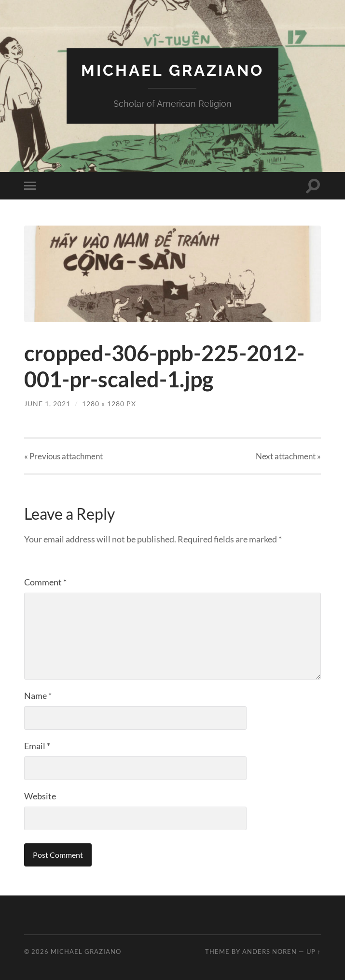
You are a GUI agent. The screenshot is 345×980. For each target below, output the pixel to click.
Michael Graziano (172, 70)
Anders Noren (269, 952)
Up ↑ (314, 952)
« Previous (63, 456)
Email (37, 746)
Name (38, 696)
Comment (45, 582)
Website (40, 796)
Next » (288, 456)
